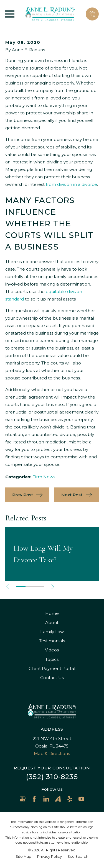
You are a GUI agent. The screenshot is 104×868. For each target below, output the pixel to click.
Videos (52, 650)
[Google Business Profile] (23, 799)
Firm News (44, 477)
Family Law (52, 632)
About (52, 622)
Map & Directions (52, 753)
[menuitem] (24, 857)
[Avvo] (58, 799)
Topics (52, 659)
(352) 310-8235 (52, 777)
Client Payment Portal (52, 668)
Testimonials (52, 641)
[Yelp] (70, 799)
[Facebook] (34, 799)
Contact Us (52, 678)
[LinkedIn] (46, 799)
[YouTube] (81, 799)
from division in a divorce (71, 184)
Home (52, 613)
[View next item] (53, 587)
